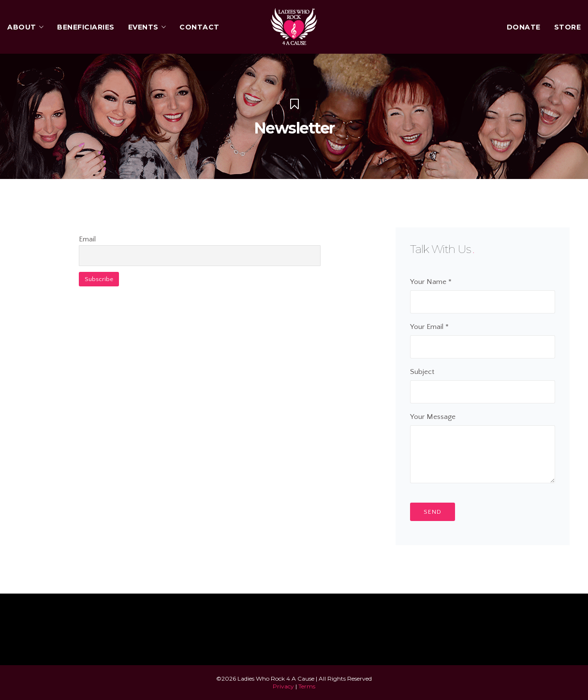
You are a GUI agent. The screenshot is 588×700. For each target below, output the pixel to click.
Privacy (283, 686)
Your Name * (483, 292)
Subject (483, 382)
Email (87, 239)
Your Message (483, 449)
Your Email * (483, 337)
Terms (307, 686)
